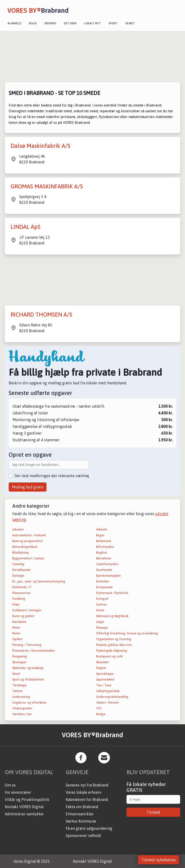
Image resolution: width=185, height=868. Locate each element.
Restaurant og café (109, 656)
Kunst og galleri (23, 616)
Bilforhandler (105, 547)
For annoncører (18, 792)
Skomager (19, 662)
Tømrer (17, 691)
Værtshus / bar (22, 714)
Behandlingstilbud (25, 547)
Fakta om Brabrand (82, 807)
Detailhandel (21, 570)
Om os (10, 785)
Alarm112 (14, 23)
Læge (100, 622)
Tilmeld (153, 812)
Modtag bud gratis (28, 487)
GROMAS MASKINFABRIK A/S (47, 186)
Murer (16, 633)
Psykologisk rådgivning (112, 651)
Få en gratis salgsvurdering (89, 828)
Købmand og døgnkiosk (112, 616)
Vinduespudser (22, 708)
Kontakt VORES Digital (24, 807)
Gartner (101, 604)
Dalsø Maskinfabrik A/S (40, 146)
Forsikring (19, 599)
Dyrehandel (104, 570)
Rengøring (20, 656)
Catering (18, 564)
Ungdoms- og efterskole (29, 703)
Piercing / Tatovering (27, 645)
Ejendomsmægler (108, 576)
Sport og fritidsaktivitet (28, 679)
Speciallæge (105, 674)
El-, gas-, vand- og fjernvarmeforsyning (39, 581)
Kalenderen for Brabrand (87, 799)
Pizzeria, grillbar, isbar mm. (114, 645)
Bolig (33, 23)
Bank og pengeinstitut (28, 541)
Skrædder (102, 662)
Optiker (17, 639)
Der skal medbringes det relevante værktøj (52, 476)
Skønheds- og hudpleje (28, 668)
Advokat (18, 529)
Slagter (101, 668)
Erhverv (50, 23)
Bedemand (104, 541)
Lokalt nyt (92, 23)
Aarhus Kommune (81, 821)
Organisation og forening (114, 639)
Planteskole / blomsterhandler (33, 651)
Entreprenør (104, 587)
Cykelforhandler (107, 564)
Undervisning (21, 697)
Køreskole (19, 622)
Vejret (130, 23)
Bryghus (101, 553)
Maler (16, 628)
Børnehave (104, 558)
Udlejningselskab (108, 691)
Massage (102, 628)
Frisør (16, 604)
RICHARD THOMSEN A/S (41, 315)
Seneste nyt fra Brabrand (87, 785)
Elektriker (103, 581)
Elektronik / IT (22, 587)
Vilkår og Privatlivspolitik (27, 799)
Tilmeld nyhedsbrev (159, 860)
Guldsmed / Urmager (27, 610)
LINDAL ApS (26, 227)
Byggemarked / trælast (28, 558)
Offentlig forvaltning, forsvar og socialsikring (127, 633)
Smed (16, 674)
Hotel (100, 610)
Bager (100, 535)
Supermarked (105, 679)
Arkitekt (102, 529)
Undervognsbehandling (112, 697)
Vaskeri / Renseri (107, 703)
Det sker (70, 23)
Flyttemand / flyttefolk (112, 593)
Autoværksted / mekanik (29, 535)
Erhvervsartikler (80, 814)
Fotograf (102, 599)
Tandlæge (20, 685)
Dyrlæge (18, 576)
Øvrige (101, 714)
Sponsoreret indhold (83, 836)
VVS (99, 708)
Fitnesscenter (22, 593)
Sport (113, 23)
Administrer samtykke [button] (24, 814)
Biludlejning (20, 553)
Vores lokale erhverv (84, 792)
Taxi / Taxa (104, 685)
